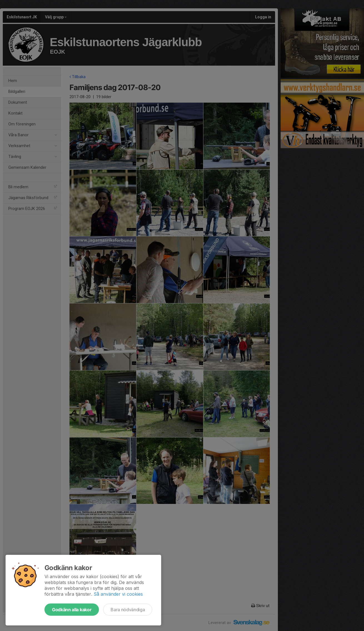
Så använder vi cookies (118, 594)
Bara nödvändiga (128, 610)
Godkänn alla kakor (72, 610)
